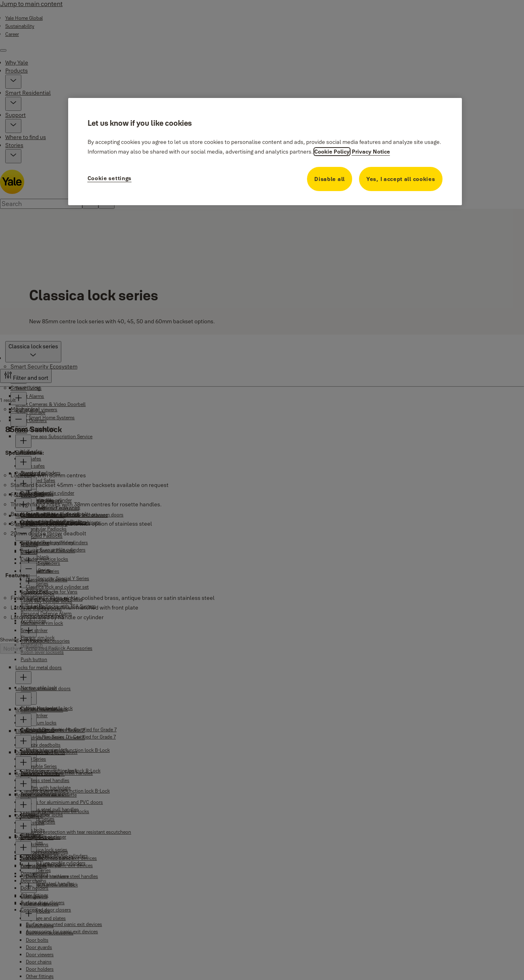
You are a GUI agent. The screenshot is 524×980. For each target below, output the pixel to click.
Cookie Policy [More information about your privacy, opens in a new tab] (332, 152)
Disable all (330, 179)
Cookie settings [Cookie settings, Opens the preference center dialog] (110, 178)
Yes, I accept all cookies (401, 179)
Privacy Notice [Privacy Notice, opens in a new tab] (371, 152)
